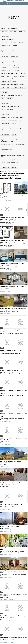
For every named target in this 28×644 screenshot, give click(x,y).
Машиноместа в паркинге (14, 121)
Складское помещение (7, 150)
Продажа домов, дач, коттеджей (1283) (14, 73)
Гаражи (3, 121)
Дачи (8, 76)
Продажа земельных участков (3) (12, 96)
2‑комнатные (13, 32)
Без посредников (5, 37)
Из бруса (14, 81)
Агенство (17, 101)
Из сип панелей (5, 81)
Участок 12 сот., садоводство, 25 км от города (14, 616)
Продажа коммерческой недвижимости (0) (9, 141)
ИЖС (3, 99)
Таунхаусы (22, 76)
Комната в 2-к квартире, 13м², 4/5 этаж (12, 330)
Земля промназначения (7, 101)
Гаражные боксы (5, 123)
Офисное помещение (6, 145)
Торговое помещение (19, 145)
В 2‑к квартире (5, 56)
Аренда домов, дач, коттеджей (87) (13, 84)
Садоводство (10, 99)
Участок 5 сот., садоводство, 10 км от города (13, 638)
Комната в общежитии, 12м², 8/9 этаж (11, 370)
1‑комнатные (4, 32)
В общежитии (5, 54)
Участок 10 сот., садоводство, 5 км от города (13, 594)
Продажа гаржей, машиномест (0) (12, 118)
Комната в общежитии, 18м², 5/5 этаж (11, 350)
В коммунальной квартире (17, 54)
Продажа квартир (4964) (9, 29)
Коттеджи (14, 76)
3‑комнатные (22, 32)
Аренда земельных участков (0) (11, 107)
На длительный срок (6, 45)
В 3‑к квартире (14, 56)
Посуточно (16, 45)
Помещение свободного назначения (10, 147)
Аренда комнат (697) (8, 62)
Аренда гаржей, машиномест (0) (12, 129)
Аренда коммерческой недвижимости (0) (14, 156)
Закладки (10, 4)
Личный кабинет (20, 4)
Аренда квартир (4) (7, 40)
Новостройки (16, 34)
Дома (3, 76)
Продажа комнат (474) (8, 51)
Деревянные (15, 79)
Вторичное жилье (5, 34)
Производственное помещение (9, 152)
